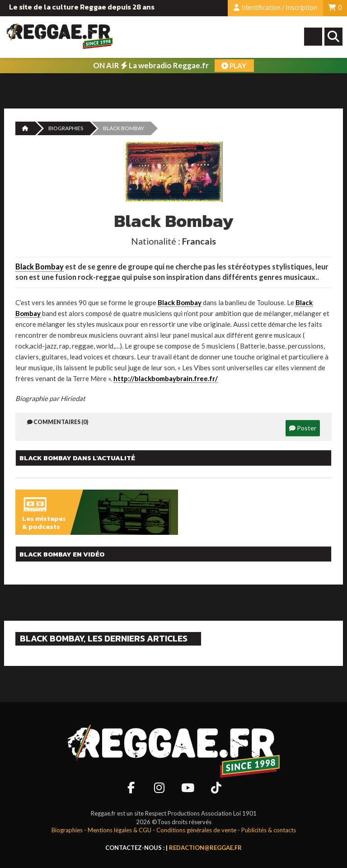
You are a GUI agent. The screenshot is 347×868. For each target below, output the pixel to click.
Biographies (66, 128)
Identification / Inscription (275, 7)
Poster (303, 428)
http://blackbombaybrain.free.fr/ (166, 378)
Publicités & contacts (269, 830)
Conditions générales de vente (196, 830)
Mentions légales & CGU (120, 830)
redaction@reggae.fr (205, 848)
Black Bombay (40, 267)
